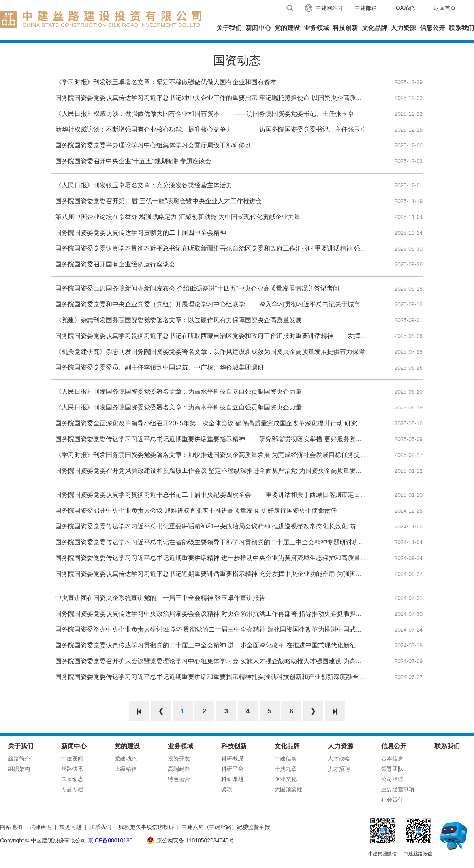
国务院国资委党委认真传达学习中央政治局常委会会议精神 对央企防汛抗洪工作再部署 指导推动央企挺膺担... (208, 614)
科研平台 (232, 769)
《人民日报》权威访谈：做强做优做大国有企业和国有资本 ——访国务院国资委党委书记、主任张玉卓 (205, 114)
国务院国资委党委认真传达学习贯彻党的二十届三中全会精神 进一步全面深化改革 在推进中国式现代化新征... (208, 645)
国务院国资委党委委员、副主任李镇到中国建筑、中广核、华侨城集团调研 (160, 367)
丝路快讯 (72, 769)
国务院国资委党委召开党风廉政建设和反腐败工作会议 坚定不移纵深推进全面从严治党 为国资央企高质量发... (208, 471)
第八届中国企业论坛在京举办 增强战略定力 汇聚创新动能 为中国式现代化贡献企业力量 (178, 217)
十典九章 (286, 769)
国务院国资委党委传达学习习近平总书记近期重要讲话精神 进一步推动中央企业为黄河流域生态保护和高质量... (211, 558)
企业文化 (286, 779)
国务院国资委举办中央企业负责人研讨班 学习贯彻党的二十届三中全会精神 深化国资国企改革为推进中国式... (208, 629)
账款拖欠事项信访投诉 (147, 827)
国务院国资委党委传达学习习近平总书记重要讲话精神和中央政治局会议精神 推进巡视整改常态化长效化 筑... (208, 526)
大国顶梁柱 (288, 789)
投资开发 (179, 759)
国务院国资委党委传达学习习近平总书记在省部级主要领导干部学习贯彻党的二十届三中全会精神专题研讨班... (210, 542)
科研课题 (232, 779)
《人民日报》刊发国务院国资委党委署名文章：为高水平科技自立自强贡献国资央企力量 (179, 392)
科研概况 (232, 759)
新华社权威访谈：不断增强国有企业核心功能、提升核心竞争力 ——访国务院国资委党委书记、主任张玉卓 (211, 129)
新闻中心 (258, 28)
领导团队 (392, 769)
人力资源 (403, 28)
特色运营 (179, 779)
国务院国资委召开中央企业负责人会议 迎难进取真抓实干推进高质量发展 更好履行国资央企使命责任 (196, 510)
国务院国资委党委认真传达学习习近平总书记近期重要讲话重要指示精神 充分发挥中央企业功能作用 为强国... (208, 574)
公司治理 (392, 779)
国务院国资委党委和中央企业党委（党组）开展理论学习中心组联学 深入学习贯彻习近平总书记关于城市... (211, 304)
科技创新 (345, 28)
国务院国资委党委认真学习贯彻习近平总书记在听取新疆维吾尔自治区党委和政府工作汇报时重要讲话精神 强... (211, 248)
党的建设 (287, 28)
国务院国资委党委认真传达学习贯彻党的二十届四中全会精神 (141, 233)
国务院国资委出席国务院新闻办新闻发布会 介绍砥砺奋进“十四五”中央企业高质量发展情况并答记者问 (197, 288)
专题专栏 (72, 789)
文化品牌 (374, 28)
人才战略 (339, 759)
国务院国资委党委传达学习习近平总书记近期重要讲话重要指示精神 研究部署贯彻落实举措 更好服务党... (208, 439)
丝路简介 (19, 759)
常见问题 (70, 827)
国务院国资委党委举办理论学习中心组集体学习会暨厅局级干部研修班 (153, 145)
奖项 (227, 789)
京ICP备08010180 (110, 840)
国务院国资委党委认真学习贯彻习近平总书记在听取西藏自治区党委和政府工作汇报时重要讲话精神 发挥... (211, 336)
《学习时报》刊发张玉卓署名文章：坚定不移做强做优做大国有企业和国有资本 (166, 82)
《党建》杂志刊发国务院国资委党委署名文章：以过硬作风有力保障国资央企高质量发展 (179, 320)
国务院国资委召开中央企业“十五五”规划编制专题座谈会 (133, 161)
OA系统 (405, 8)
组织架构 (19, 769)
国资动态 (72, 779)
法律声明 (41, 827)
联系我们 (461, 28)
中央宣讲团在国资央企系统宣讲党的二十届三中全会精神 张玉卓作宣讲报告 (160, 598)
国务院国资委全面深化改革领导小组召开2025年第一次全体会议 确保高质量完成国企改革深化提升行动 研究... (209, 423)
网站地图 (11, 827)
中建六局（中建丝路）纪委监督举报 (226, 827)
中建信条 (286, 759)
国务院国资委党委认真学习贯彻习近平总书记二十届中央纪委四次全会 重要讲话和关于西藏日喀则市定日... (211, 495)
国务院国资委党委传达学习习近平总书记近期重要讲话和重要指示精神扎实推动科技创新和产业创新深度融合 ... (211, 677)
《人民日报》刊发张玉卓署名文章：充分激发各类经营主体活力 (144, 185)
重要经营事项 (398, 789)
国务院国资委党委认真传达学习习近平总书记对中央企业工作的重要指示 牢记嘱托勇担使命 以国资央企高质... (208, 98)
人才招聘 (339, 769)
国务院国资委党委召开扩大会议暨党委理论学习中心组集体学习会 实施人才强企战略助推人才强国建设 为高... (208, 661)
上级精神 (126, 769)
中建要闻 (72, 759)
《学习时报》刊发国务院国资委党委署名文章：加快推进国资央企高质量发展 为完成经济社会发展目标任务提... (211, 455)
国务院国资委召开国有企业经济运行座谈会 (115, 264)
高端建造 (179, 769)
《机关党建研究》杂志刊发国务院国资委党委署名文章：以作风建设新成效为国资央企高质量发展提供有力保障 (210, 352)
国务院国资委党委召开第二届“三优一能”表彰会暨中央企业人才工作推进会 (159, 201)
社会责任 (392, 800)
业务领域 (316, 28)
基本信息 (392, 759)
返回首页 (445, 8)
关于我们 (229, 28)
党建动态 (126, 759)
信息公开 (433, 28)
